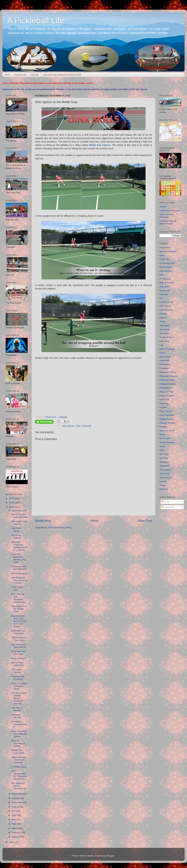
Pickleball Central (168, 372)
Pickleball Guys (167, 380)
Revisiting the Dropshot (18, 678)
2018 (12, 498)
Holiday (163, 314)
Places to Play (166, 392)
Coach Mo (164, 259)
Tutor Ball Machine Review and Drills (18, 558)
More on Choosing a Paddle (18, 743)
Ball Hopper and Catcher (19, 523)
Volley (162, 485)
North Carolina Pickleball (166, 216)
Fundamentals (166, 302)
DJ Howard (165, 279)
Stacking (164, 458)
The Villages (165, 470)
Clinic (162, 255)
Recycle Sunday (167, 423)
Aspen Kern (165, 248)
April (14, 824)
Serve (162, 446)
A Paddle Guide (19, 767)
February (16, 832)
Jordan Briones (167, 337)
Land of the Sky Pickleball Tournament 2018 (62, 75)
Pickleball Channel (168, 376)
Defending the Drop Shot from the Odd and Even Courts (19, 621)
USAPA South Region (170, 211)
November (17, 794)
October (16, 798)
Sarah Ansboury (167, 442)
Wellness (164, 489)
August (15, 807)
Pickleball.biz (166, 388)
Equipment (165, 290)
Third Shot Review (16, 671)
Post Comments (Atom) (60, 528)
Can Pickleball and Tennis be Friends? (19, 580)
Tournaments (166, 478)
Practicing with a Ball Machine (19, 568)
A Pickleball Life (36, 21)
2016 (12, 507)
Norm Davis (165, 357)
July (14, 811)
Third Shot (164, 474)
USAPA (163, 207)
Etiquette (164, 294)
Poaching (164, 403)
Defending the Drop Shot (18, 632)
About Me (35, 75)
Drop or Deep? (18, 658)
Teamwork (164, 466)
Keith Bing (164, 341)
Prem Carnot (166, 411)
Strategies (164, 462)
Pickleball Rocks (167, 384)
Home (7, 75)
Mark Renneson (167, 349)
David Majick (166, 267)
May (14, 820)
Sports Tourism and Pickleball (19, 516)
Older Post (145, 521)
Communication (167, 263)
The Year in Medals (17, 709)
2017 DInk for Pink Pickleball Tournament (18, 598)
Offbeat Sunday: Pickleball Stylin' (19, 686)
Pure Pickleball (167, 415)
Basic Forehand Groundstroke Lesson (19, 734)
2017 (12, 503)
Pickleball (87, 426)
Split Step (164, 454)
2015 (12, 842)
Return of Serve (167, 431)
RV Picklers (165, 438)
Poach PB (164, 400)
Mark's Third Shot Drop (17, 664)
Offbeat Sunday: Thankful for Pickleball (19, 760)
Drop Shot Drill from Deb (18, 653)
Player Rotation (167, 396)
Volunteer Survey (16, 716)
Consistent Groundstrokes (19, 724)
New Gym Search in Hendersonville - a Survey (19, 546)
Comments (168, 507)
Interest (163, 318)
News (162, 353)
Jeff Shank (165, 329)
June (14, 815)
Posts (165, 502)
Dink (78, 426)
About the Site (20, 75)
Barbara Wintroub (168, 251)
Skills (162, 450)
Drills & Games (167, 283)
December (17, 511)
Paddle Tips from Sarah (18, 752)
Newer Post (43, 521)
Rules (162, 435)
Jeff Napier (165, 325)
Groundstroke (166, 310)
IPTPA (162, 322)
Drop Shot (164, 287)
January (16, 837)
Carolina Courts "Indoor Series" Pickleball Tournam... (19, 698)
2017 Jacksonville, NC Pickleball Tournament (19, 775)
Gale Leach (165, 306)
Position (163, 407)
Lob (161, 345)
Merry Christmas (19, 573)
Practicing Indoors (16, 536)
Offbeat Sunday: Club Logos (19, 639)
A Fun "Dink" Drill (17, 589)
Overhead (164, 360)
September (17, 802)
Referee (163, 427)
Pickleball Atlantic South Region (168, 222)
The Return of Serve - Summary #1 (19, 786)
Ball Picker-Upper (17, 529)
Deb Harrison (69, 426)
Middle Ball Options (100, 145)
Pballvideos (165, 364)
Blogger (111, 856)
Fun (161, 298)
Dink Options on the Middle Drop (19, 609)
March (15, 828)
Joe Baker (164, 333)
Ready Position (167, 419)
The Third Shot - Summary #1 (19, 646)
